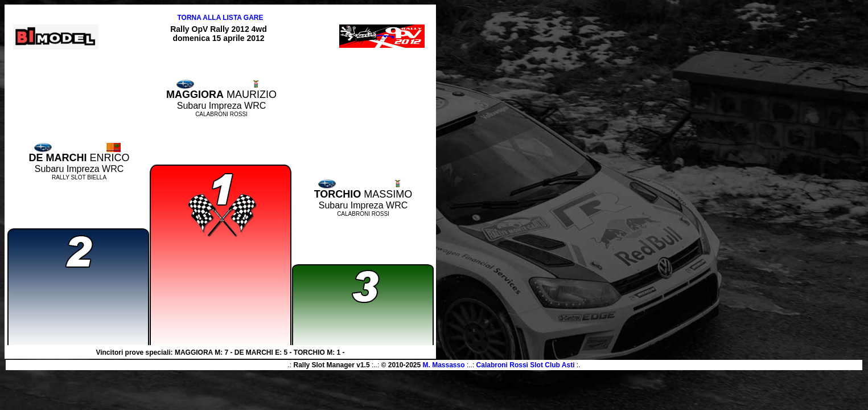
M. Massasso (444, 365)
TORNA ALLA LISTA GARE (220, 18)
